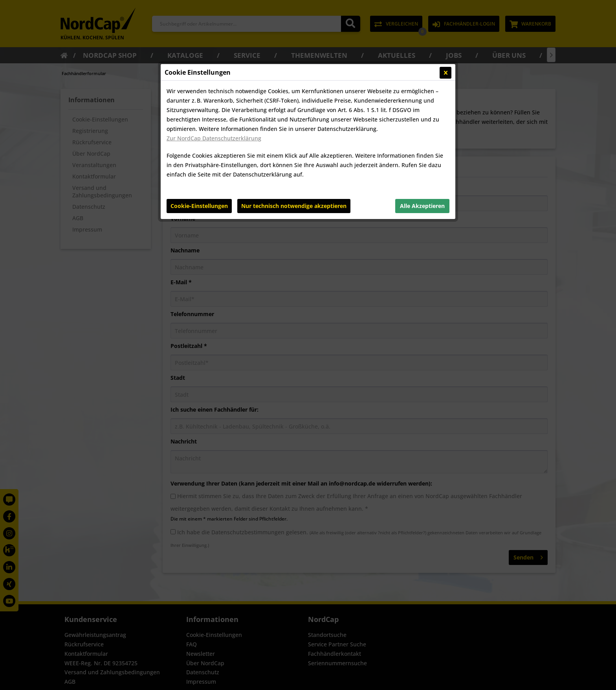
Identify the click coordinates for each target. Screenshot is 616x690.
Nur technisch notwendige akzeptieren (294, 206)
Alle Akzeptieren (422, 206)
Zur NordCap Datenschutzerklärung (214, 138)
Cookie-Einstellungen (199, 206)
